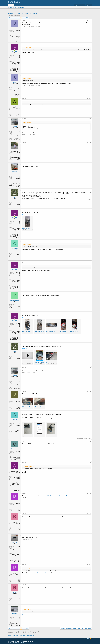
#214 (90, 344)
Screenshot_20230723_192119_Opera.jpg (44, 435)
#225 (90, 606)
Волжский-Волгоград (16, 157)
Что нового (18, 5)
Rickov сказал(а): (26, 568)
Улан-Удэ (18, 528)
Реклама (22, 643)
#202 (90, 44)
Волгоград (18, 426)
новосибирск (18, 179)
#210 (90, 241)
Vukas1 (15, 197)
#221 (90, 514)
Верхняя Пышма (17, 112)
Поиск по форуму (21, 7)
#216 (90, 392)
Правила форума (81, 639)
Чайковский (18, 620)
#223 (90, 565)
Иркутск (19, 507)
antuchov (15, 52)
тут (23, 614)
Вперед (26, 18)
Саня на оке (15, 248)
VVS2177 (15, 542)
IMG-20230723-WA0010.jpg (52, 435)
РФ (20, 405)
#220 (90, 493)
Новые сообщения (12, 7)
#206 (90, 143)
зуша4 (15, 28)
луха (15, 150)
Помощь (88, 639)
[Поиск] (89, 5)
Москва (19, 255)
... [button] (16, 18)
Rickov (15, 521)
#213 (90, 313)
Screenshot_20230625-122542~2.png (43, 362)
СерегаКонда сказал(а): (28, 466)
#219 (90, 463)
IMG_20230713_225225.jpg (29, 407)
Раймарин (15, 171)
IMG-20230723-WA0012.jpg (29, 435)
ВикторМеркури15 (15, 399)
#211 (90, 262)
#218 (90, 441)
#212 (90, 293)
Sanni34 (15, 419)
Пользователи (26, 5)
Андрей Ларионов (15, 106)
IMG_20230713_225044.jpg (41, 407)
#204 (90, 99)
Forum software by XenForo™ (21, 641)
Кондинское (18, 455)
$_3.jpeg (24, 362)
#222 (90, 535)
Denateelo (15, 501)
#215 (90, 368)
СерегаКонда (15, 449)
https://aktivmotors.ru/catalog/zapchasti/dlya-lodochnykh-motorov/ (63, 496)
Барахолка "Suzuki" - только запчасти (23, 13)
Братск (19, 307)
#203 (90, 75)
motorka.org (17, 643)
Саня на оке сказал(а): (28, 266)
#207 (90, 164)
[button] (21, 5)
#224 (90, 585)
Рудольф (15, 126)
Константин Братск (15, 300)
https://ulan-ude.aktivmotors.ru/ (44, 573)
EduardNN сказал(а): (27, 102)
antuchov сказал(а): (27, 78)
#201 (90, 20)
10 (23, 18)
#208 (90, 190)
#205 (90, 119)
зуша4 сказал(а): (26, 48)
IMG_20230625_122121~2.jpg (53, 362)
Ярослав (15, 614)
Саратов (19, 204)
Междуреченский (17, 59)
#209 (90, 210)
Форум (11, 5)
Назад (11, 18)
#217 (90, 412)
